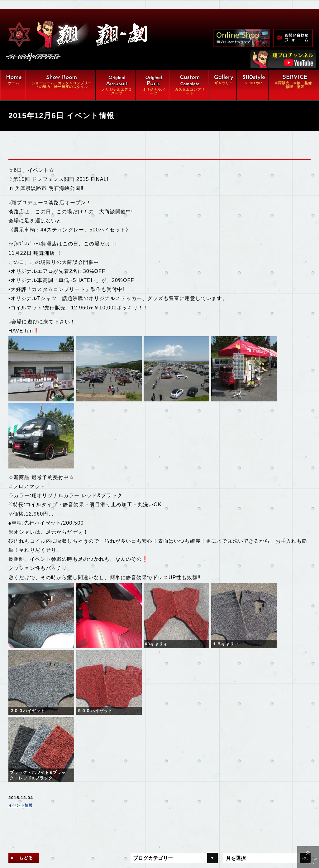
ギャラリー (56, 800)
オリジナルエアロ (63, 753)
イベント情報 (23, 622)
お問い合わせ (59, 835)
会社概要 (54, 823)
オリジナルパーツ (63, 764)
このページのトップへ (308, 861)
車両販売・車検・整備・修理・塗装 (85, 788)
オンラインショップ (66, 811)
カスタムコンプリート (68, 776)
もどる (28, 675)
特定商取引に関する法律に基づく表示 (85, 846)
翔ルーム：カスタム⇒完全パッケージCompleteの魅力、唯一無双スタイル (85, 738)
